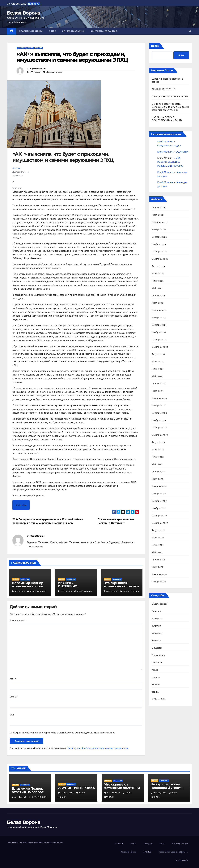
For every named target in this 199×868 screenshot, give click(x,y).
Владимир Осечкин (180, 843)
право (30, 48)
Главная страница (31, 31)
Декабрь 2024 (159, 325)
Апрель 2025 (159, 296)
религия (39, 48)
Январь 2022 (159, 582)
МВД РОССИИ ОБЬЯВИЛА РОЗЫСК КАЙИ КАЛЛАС (170, 162)
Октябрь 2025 (159, 252)
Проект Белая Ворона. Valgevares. (173, 852)
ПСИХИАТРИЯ (182, 860)
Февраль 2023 (160, 486)
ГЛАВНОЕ (147, 852)
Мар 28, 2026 (67, 793)
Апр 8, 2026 (20, 797)
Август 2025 (158, 266)
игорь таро (21, 505)
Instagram (148, 843)
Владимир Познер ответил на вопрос (28, 585)
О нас (52, 31)
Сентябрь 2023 (160, 435)
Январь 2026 (159, 230)
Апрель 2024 (159, 384)
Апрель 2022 (159, 560)
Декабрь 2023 (159, 413)
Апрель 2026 (159, 208)
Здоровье (157, 611)
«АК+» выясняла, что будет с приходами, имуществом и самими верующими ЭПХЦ (72, 57)
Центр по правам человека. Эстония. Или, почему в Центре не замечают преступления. (170, 107)
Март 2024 (158, 391)
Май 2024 (157, 376)
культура (156, 626)
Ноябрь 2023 (159, 420)
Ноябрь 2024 (159, 332)
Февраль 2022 (160, 574)
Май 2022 (157, 552)
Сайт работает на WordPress (20, 842)
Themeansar (57, 842)
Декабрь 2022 (159, 501)
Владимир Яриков (128, 852)
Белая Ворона (23, 13)
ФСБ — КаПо (159, 699)
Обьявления (158, 655)
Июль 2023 (158, 450)
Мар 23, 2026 (113, 793)
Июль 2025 (158, 274)
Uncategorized (160, 604)
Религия (156, 685)
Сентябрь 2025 (160, 259)
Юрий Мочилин (38, 69)
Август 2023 (158, 442)
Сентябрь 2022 (160, 523)
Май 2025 (157, 288)
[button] (190, 31)
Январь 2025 (159, 318)
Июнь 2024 (158, 369)
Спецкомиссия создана (169, 146)
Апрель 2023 (159, 472)
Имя (13, 679)
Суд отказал (182, 152)
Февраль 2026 (160, 222)
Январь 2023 (159, 494)
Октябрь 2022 (159, 516)
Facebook (119, 843)
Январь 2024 (159, 406)
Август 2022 (158, 530)
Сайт (12, 715)
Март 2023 (158, 479)
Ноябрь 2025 (159, 244)
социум (156, 692)
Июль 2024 (158, 362)
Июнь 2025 (158, 281)
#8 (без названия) (73, 31)
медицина (157, 633)
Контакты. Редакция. (104, 31)
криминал (157, 619)
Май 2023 (157, 464)
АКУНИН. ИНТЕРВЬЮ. (68, 585)
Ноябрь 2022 (159, 508)
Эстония (16, 168)
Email (14, 697)
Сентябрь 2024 (160, 347)
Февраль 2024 (160, 398)
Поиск (155, 46)
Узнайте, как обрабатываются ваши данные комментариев (98, 748)
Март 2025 (158, 303)
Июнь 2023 (158, 457)
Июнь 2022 (158, 545)
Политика (157, 663)
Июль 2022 (158, 538)
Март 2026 (158, 215)
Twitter (133, 843)
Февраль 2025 (160, 310)
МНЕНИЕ (16, 579)
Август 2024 (158, 354)
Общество (22, 48)
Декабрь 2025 (159, 237)
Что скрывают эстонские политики (121, 585)
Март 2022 (158, 567)
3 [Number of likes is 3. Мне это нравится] (13, 182)
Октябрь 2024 (159, 340)
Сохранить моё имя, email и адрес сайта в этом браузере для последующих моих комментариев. (64, 733)
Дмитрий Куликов (54, 72)
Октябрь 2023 (159, 428)
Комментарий (18, 621)
